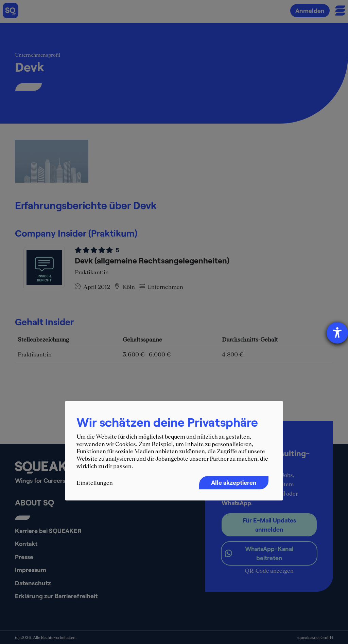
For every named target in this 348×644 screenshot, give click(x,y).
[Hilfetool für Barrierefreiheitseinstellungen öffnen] (337, 333)
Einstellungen (95, 483)
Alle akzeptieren (234, 483)
